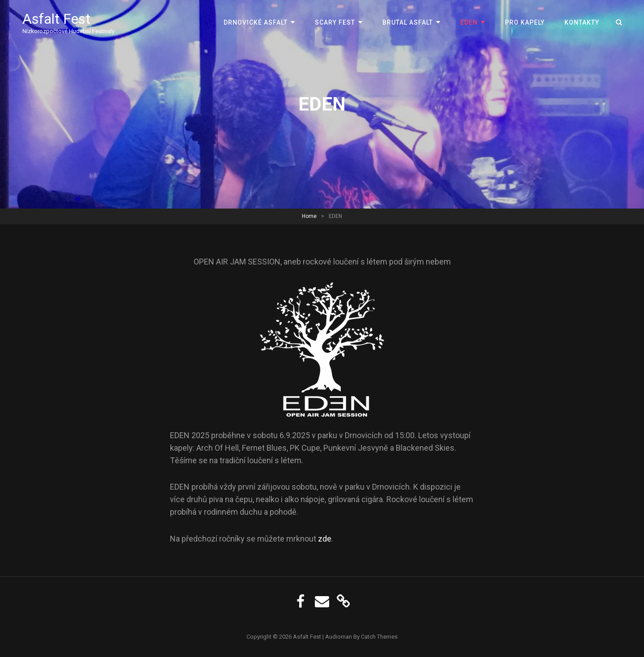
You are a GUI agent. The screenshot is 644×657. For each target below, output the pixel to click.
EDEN (469, 22)
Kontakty (582, 22)
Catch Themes (379, 637)
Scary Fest (335, 22)
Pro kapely (525, 22)
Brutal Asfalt (408, 22)
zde (325, 539)
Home (309, 216)
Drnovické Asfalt (256, 22)
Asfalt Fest (56, 19)
